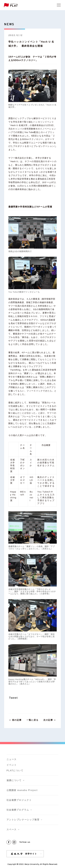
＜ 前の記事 (15, 720)
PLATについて (15, 771)
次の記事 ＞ (50, 720)
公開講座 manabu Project (22, 790)
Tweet (13, 698)
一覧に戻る (33, 720)
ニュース (12, 759)
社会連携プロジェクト (19, 800)
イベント (12, 765)
